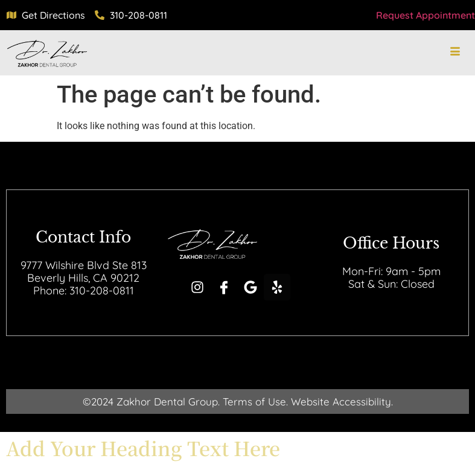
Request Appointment (426, 15)
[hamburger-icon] (455, 52)
